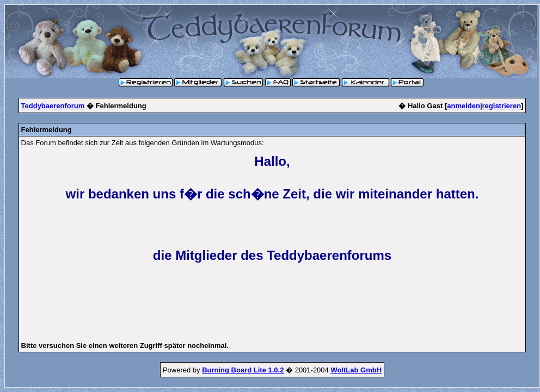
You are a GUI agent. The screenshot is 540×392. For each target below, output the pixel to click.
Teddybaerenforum (53, 106)
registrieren (502, 106)
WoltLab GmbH (356, 370)
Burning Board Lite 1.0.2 (243, 370)
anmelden (464, 106)
